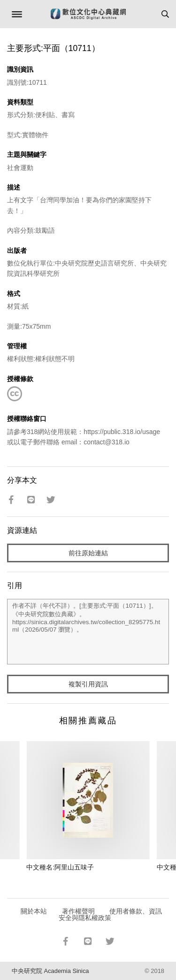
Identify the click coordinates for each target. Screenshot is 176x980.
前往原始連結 (88, 553)
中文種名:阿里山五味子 (60, 867)
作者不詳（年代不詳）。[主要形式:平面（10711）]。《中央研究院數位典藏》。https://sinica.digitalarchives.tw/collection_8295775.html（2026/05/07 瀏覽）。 (88, 632)
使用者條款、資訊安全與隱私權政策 (111, 914)
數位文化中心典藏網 (88, 14)
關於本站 (34, 911)
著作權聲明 (78, 911)
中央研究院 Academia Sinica (50, 971)
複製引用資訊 (88, 684)
